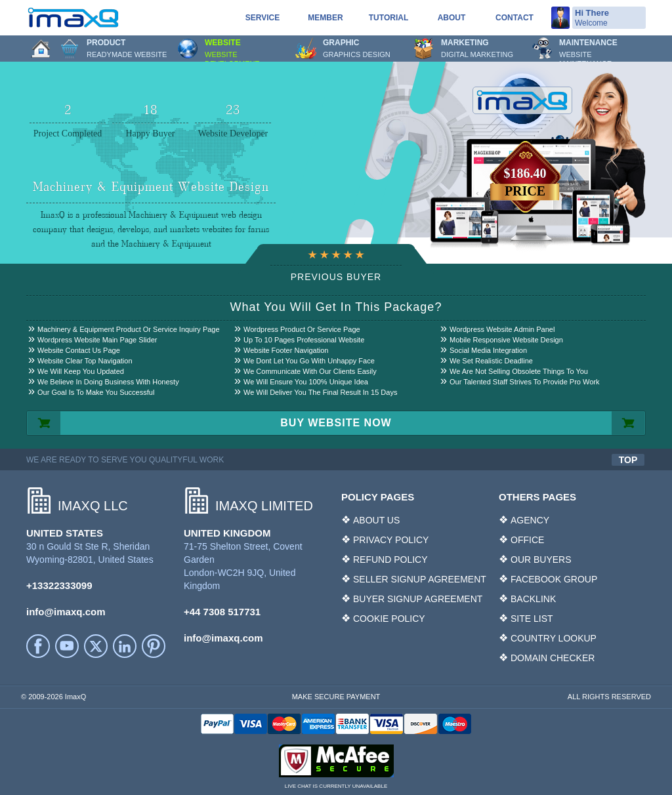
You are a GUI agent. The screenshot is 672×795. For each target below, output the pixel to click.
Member (325, 18)
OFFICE (527, 540)
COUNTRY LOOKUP (554, 638)
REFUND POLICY (390, 560)
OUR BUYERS (541, 560)
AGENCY (530, 520)
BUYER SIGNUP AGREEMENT (418, 599)
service (262, 18)
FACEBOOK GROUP (554, 579)
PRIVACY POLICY (391, 540)
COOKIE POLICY (389, 619)
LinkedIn (125, 646)
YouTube (67, 646)
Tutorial (388, 18)
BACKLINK (533, 599)
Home (41, 49)
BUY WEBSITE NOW (336, 423)
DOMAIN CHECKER (553, 658)
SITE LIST (532, 619)
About (452, 18)
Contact (514, 18)
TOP (628, 460)
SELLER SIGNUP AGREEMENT (420, 579)
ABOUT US (376, 520)
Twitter (96, 646)
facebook (38, 646)
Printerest (154, 646)
